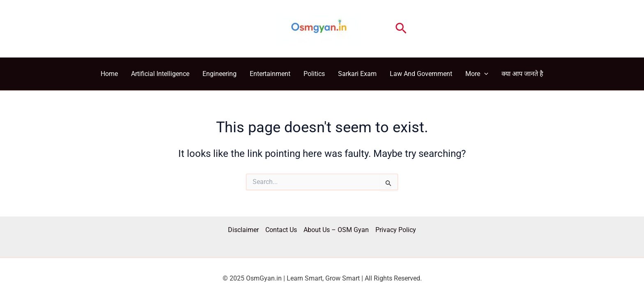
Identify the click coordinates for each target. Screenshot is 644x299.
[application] (484, 74)
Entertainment (270, 74)
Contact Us (281, 230)
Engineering (220, 74)
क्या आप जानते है (522, 74)
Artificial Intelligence (160, 74)
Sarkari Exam (357, 74)
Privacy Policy (396, 230)
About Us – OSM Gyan (336, 230)
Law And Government (421, 74)
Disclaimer (243, 230)
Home (109, 74)
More (477, 74)
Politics (314, 74)
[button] (401, 29)
